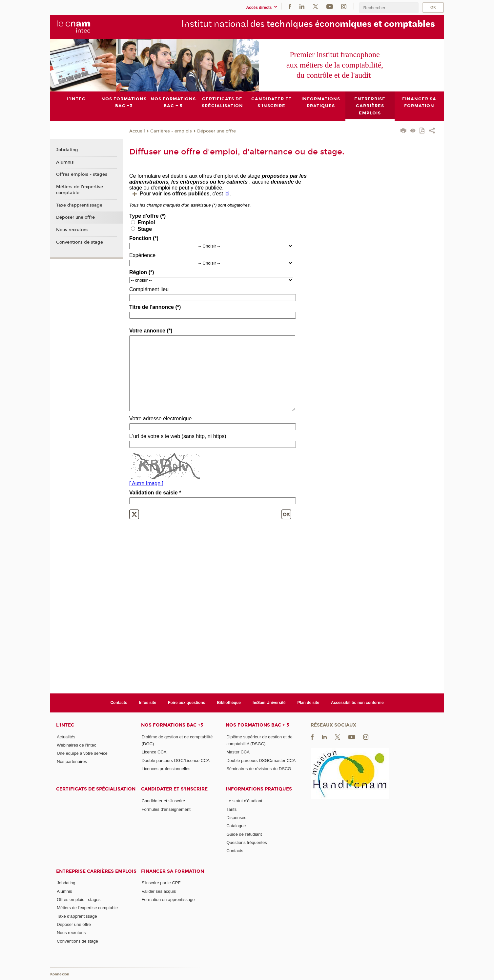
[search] (389, 8)
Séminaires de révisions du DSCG (259, 769)
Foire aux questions (186, 703)
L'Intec (65, 725)
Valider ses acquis (159, 891)
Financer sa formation (173, 871)
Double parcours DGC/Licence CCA (176, 760)
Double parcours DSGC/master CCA (261, 760)
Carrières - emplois (171, 131)
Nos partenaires (72, 761)
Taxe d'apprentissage (79, 205)
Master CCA (238, 752)
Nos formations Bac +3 (172, 725)
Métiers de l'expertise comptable (80, 190)
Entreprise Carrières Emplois (96, 871)
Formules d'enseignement (166, 809)
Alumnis (65, 162)
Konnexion (60, 974)
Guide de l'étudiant (244, 834)
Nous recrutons (72, 230)
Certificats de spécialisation (96, 789)
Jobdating (67, 150)
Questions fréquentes (247, 842)
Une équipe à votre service (82, 753)
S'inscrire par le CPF (161, 883)
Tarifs (231, 809)
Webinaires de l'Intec (76, 745)
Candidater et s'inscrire (174, 789)
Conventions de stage (80, 242)
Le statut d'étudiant (244, 801)
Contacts (119, 703)
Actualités (66, 737)
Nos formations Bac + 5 (257, 725)
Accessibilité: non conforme (357, 703)
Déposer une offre (216, 131)
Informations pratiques (259, 789)
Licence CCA (154, 752)
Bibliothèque (229, 703)
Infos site (148, 703)
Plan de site (309, 703)
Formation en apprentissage (168, 900)
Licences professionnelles (166, 769)
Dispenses (236, 818)
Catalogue (236, 826)
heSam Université (269, 703)
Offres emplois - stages (82, 174)
